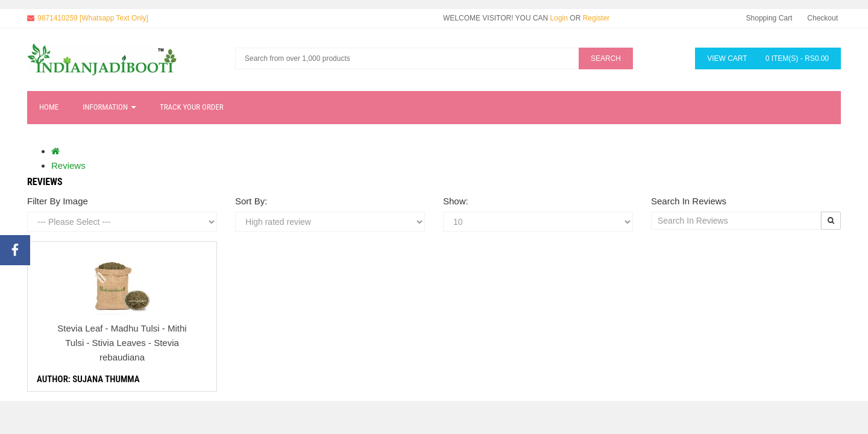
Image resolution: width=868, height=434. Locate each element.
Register (596, 18)
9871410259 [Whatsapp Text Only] (93, 18)
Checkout (822, 18)
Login (559, 18)
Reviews (68, 165)
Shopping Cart (769, 18)
